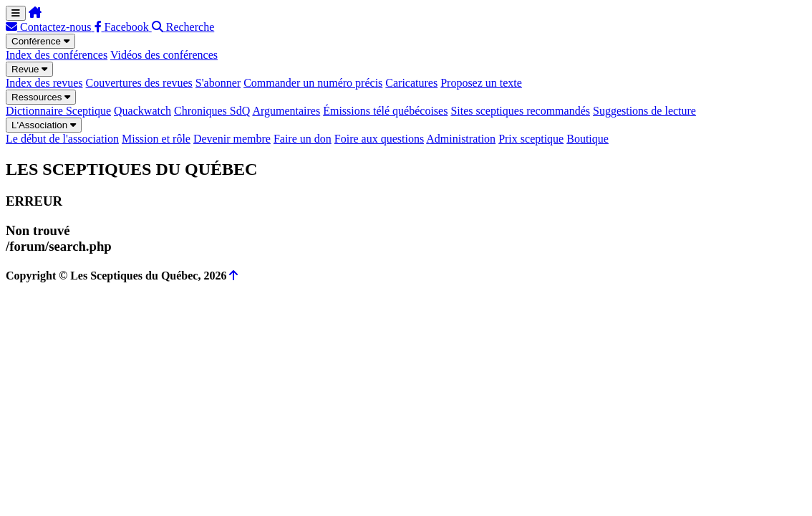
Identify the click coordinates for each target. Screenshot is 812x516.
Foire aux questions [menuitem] (379, 139)
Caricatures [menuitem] (411, 83)
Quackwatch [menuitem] (142, 111)
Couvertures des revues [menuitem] (139, 83)
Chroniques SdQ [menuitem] (212, 111)
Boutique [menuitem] (588, 139)
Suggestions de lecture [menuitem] (644, 111)
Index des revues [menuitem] (44, 83)
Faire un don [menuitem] (303, 139)
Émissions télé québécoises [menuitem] (385, 111)
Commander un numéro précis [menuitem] (313, 83)
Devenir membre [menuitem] (232, 139)
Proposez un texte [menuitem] (481, 83)
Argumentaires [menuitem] (286, 111)
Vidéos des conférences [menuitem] (164, 55)
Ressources (41, 97)
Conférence (40, 41)
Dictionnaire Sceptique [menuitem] (58, 111)
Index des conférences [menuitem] (57, 55)
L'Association (44, 125)
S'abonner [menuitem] (218, 83)
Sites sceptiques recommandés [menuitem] (520, 111)
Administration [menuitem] (461, 139)
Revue (29, 69)
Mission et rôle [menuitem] (156, 139)
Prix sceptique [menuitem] (531, 139)
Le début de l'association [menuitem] (62, 139)
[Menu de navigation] (16, 13)
